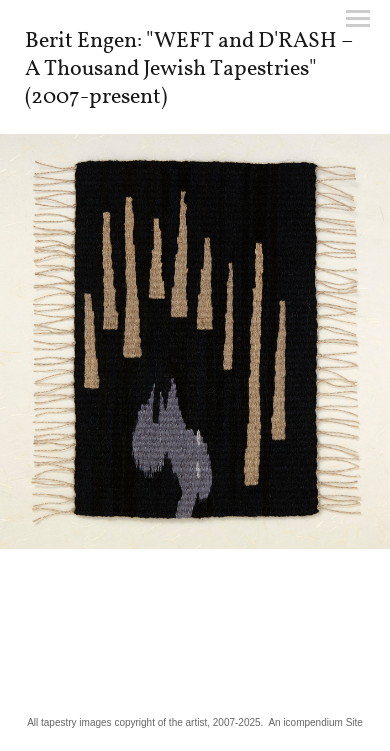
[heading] (195, 99)
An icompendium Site (315, 722)
